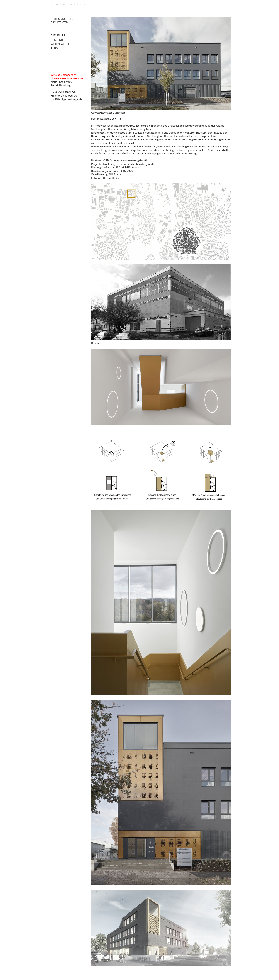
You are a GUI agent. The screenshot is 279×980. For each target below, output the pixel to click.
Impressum (58, 5)
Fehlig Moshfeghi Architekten (63, 21)
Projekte (57, 40)
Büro (54, 49)
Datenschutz (77, 5)
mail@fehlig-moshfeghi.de (67, 99)
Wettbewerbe (60, 44)
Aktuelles (58, 36)
